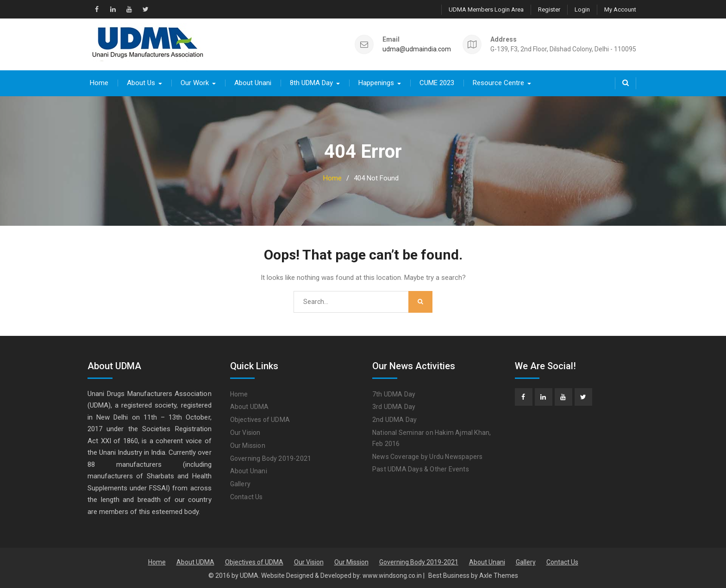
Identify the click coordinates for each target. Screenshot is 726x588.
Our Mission (248, 445)
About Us (141, 82)
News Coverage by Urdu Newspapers (427, 456)
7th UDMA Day (394, 394)
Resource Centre (498, 82)
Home (99, 82)
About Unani (253, 82)
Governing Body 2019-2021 (271, 458)
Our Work (195, 82)
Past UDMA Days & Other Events (421, 469)
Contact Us (247, 496)
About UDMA (250, 407)
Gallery (240, 483)
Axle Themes (499, 575)
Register (549, 9)
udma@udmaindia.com (417, 49)
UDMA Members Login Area (486, 9)
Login (582, 9)
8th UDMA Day (311, 82)
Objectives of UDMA (260, 419)
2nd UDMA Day (394, 419)
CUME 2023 (437, 82)
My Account (620, 9)
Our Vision (245, 432)
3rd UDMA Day (394, 407)
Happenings (376, 82)
